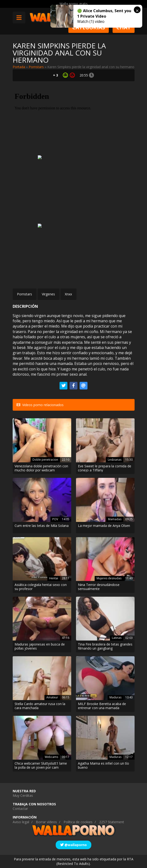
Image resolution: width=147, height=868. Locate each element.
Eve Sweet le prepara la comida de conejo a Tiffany (105, 468)
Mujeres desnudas (109, 578)
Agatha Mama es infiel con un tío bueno (103, 766)
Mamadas (115, 519)
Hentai (54, 578)
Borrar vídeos (46, 822)
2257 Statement (112, 822)
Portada (19, 67)
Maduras (115, 697)
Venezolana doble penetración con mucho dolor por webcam (41, 468)
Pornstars (36, 67)
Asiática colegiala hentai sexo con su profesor (41, 587)
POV (55, 519)
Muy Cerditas (23, 795)
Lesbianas (115, 460)
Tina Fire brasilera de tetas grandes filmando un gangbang (105, 646)
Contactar (20, 809)
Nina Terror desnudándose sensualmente (99, 587)
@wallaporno (73, 845)
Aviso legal (21, 822)
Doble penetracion (45, 460)
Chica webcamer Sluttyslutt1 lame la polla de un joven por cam (41, 766)
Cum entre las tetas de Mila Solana (42, 526)
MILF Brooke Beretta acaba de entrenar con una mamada (102, 706)
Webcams (51, 757)
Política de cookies (78, 822)
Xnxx (68, 294)
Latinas (117, 638)
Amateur (52, 697)
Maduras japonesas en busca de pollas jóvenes (40, 646)
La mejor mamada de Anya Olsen (104, 526)
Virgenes (48, 294)
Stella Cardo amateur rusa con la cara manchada (40, 706)
